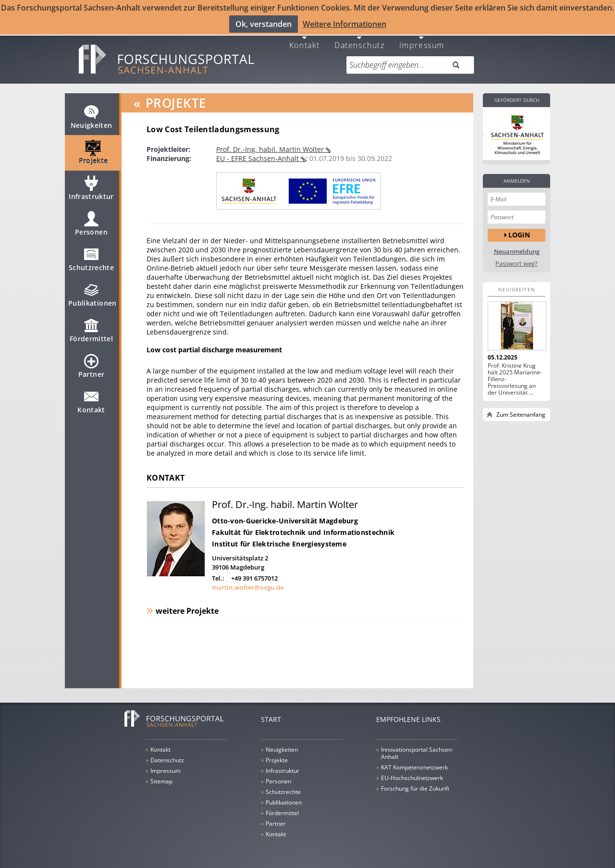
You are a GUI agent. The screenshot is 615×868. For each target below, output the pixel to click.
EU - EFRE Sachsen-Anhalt (258, 154)
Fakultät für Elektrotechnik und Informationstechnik (303, 527)
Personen (91, 223)
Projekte (93, 152)
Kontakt (305, 40)
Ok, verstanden (264, 24)
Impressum (422, 40)
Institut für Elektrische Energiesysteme (279, 539)
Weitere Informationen (344, 24)
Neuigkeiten (92, 116)
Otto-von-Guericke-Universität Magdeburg (285, 516)
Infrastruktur (91, 187)
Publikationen (92, 294)
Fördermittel (91, 330)
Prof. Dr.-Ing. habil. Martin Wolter (271, 144)
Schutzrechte (91, 259)
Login (519, 230)
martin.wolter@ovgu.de (248, 583)
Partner (91, 365)
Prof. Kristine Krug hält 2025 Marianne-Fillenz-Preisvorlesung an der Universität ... (515, 374)
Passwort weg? (517, 259)
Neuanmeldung (517, 247)
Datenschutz (360, 40)
